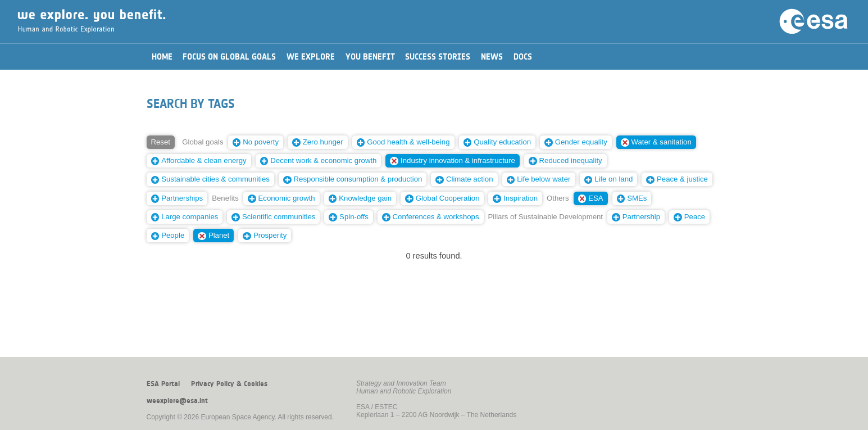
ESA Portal (163, 384)
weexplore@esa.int (177, 401)
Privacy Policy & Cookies (229, 384)
